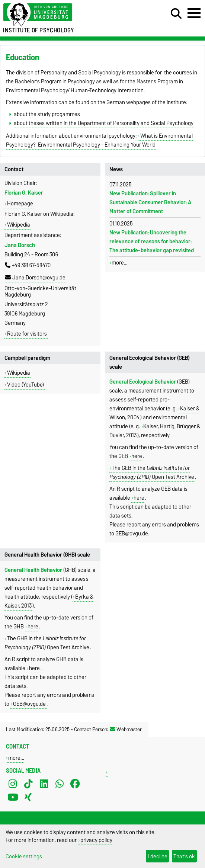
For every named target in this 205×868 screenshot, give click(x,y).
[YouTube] (13, 797)
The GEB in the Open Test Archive (152, 473)
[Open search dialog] (176, 14)
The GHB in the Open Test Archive (47, 643)
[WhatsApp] (60, 784)
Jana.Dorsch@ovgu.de (35, 278)
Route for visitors (27, 334)
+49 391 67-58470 (28, 265)
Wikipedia (19, 225)
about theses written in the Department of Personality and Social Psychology (104, 123)
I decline (158, 856)
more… (16, 758)
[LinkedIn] (44, 784)
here (137, 456)
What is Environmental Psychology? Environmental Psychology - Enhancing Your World (99, 140)
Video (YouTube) (25, 385)
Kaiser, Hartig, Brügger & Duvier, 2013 (155, 431)
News (116, 169)
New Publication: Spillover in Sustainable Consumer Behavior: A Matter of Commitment (150, 202)
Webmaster (126, 729)
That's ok (184, 856)
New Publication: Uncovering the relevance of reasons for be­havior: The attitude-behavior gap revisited (152, 241)
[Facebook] (75, 784)
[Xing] (28, 797)
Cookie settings (24, 856)
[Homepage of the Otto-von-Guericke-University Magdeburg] (63, 15)
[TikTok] (28, 784)
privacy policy (96, 840)
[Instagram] (13, 784)
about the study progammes (47, 114)
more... (119, 263)
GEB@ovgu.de (29, 704)
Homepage (20, 204)
